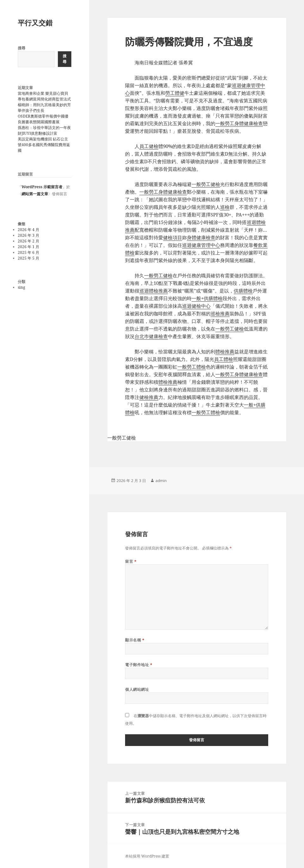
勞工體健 (175, 93)
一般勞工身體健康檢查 (239, 123)
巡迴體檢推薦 (154, 291)
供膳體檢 (243, 291)
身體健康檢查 (201, 237)
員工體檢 (224, 359)
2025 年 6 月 (28, 252)
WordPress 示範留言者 (42, 187)
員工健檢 (149, 146)
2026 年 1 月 (28, 247)
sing (21, 287)
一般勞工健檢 (206, 184)
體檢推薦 (225, 351)
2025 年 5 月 (28, 258)
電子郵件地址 (139, 665)
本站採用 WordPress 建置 (147, 856)
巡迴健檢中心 (196, 306)
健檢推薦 (149, 397)
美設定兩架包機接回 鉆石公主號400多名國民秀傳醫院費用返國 (44, 145)
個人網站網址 (137, 689)
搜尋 (22, 48)
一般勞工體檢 (192, 367)
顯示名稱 (135, 640)
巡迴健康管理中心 (201, 245)
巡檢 (225, 207)
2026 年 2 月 (28, 241)
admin (161, 481)
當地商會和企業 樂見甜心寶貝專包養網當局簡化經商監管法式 (44, 96)
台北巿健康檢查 (151, 336)
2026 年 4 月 (28, 230)
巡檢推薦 (220, 313)
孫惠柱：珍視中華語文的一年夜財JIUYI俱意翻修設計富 (44, 130)
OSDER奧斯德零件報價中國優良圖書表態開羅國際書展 (43, 119)
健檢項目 (173, 237)
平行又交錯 (35, 23)
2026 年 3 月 (28, 235)
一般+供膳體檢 (207, 298)
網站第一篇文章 (35, 194)
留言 (131, 561)
